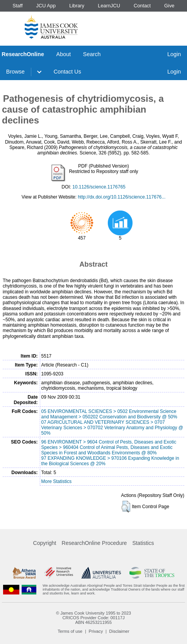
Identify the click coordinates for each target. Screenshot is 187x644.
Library (77, 6)
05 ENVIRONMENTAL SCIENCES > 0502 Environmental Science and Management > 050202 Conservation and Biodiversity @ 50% (109, 414)
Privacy (96, 631)
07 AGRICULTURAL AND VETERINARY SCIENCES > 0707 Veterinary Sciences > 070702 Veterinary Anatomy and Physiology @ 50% (112, 428)
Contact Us (67, 72)
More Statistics (57, 481)
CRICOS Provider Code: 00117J (93, 618)
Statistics (143, 543)
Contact (142, 6)
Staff (17, 6)
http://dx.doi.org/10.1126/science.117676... (122, 197)
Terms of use (70, 631)
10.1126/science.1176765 (99, 187)
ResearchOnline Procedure (94, 543)
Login (174, 54)
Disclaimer (119, 631)
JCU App (46, 6)
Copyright (45, 543)
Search (92, 54)
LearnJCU (109, 6)
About (64, 54)
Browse (15, 72)
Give (169, 6)
